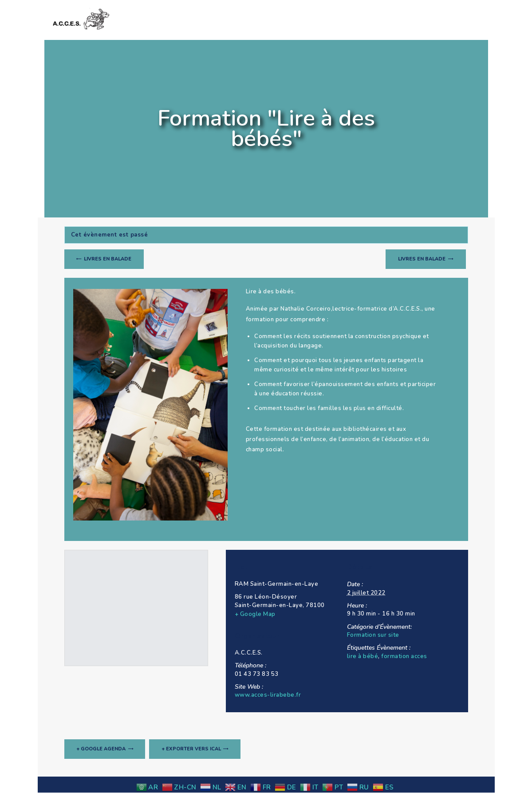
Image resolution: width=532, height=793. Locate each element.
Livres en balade (107, 259)
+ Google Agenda (101, 749)
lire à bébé (363, 656)
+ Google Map (255, 614)
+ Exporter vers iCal (192, 749)
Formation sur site (373, 635)
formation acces (404, 656)
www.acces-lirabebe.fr (268, 695)
